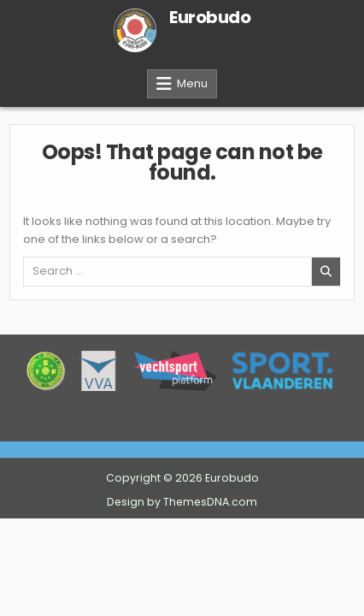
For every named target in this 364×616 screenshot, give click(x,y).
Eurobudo (210, 17)
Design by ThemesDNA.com (182, 502)
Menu (192, 83)
